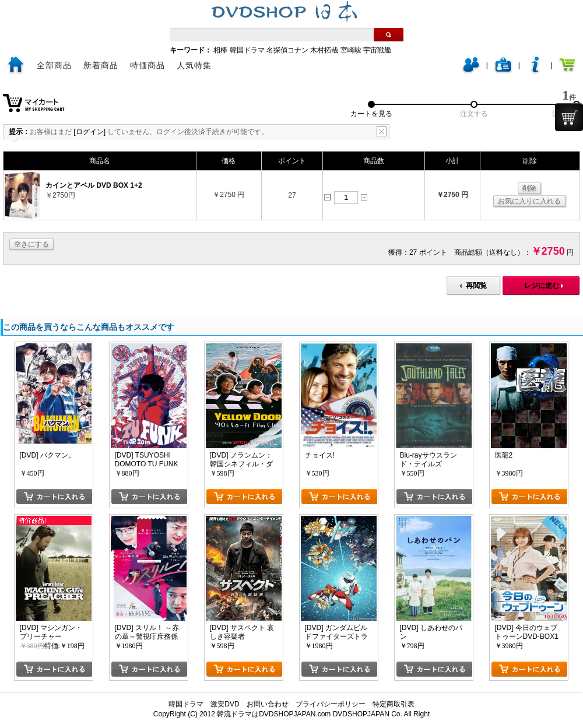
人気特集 (194, 65)
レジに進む (542, 286)
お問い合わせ (268, 704)
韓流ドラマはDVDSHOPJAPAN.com (274, 714)
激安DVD (225, 704)
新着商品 (101, 65)
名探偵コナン (287, 50)
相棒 (220, 50)
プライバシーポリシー (331, 704)
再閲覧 (476, 286)
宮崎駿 (351, 50)
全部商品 (54, 65)
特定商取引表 (394, 704)
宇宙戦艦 (377, 50)
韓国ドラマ (247, 50)
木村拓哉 (324, 50)
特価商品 (147, 65)
